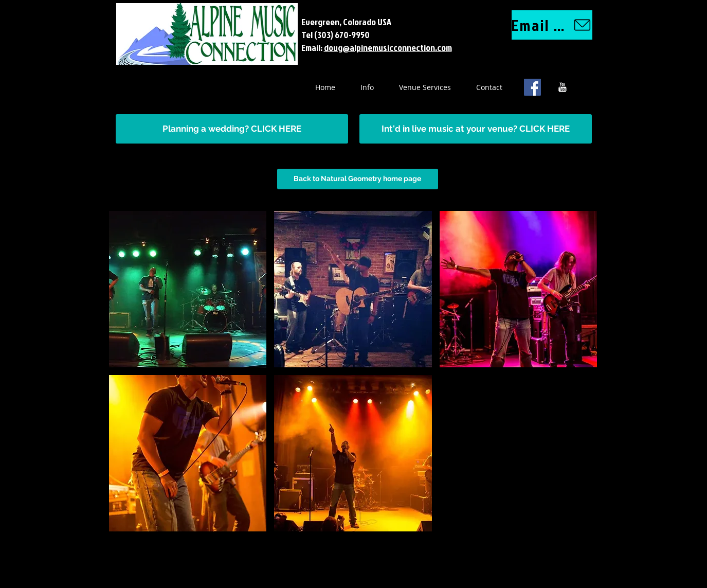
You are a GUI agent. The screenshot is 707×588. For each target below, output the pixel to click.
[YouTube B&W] (562, 87)
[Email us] (552, 25)
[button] (188, 289)
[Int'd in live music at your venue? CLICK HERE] (476, 129)
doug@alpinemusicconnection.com (388, 48)
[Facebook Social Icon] (532, 87)
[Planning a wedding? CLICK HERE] (232, 129)
